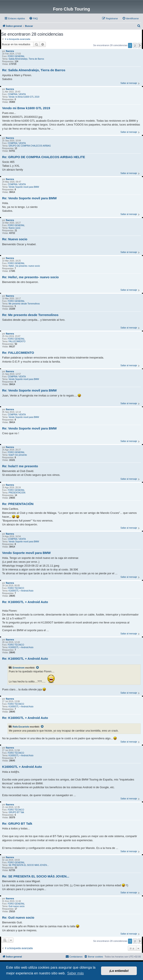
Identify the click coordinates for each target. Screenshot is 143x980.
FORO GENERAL (16, 56)
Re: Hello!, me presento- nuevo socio (30, 277)
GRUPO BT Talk (16, 812)
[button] (140, 45)
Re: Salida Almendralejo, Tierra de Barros (34, 70)
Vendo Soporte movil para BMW (24, 187)
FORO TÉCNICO (16, 588)
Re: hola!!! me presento (20, 466)
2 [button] (135, 45)
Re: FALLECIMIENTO (18, 353)
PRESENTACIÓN (17, 493)
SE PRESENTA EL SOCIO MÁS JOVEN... (29, 865)
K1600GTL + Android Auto (21, 591)
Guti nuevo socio (17, 906)
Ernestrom (19, 668)
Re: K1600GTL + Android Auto (25, 602)
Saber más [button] (75, 973)
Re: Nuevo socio (15, 239)
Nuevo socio (14, 228)
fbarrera (10, 51)
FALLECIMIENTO (17, 341)
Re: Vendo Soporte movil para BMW (29, 198)
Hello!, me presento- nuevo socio (24, 266)
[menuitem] (33, 18)
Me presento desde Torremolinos (24, 304)
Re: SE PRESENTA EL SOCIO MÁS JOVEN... (36, 876)
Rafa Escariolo (21, 727)
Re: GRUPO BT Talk (17, 823)
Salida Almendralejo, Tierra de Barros (26, 59)
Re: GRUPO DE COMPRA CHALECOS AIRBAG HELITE (44, 157)
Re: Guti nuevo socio (18, 917)
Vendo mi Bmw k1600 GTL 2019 (24, 97)
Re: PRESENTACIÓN (18, 504)
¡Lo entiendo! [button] (119, 971)
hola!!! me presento (18, 455)
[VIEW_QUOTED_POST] (38, 668)
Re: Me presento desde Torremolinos (30, 315)
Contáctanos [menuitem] (74, 956)
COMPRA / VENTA (17, 94)
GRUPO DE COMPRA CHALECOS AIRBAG (30, 146)
